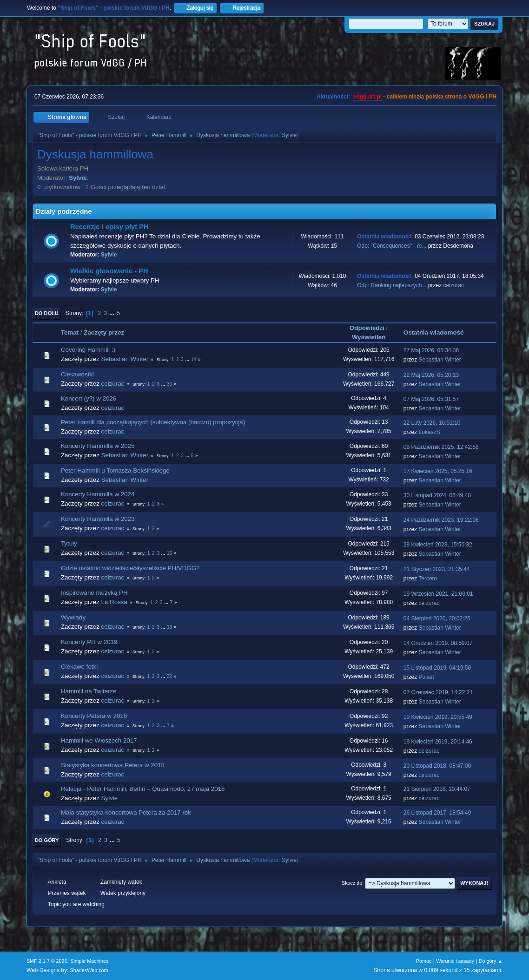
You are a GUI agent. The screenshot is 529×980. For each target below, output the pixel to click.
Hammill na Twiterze (89, 691)
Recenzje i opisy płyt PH (109, 227)
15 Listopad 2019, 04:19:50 (437, 668)
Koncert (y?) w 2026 (89, 398)
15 (169, 553)
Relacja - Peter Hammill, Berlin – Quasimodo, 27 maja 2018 (143, 789)
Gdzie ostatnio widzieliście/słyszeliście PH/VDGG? (130, 568)
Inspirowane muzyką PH (94, 593)
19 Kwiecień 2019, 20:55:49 (438, 717)
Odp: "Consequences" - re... (392, 246)
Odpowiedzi (367, 328)
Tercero (428, 579)
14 (194, 359)
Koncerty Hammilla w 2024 (98, 494)
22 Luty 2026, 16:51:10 (432, 423)
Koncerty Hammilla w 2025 (98, 446)
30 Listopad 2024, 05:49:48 (437, 495)
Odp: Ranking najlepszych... (392, 285)
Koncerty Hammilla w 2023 (98, 519)
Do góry (47, 840)
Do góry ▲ (491, 961)
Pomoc (424, 961)
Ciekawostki (77, 374)
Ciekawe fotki (79, 667)
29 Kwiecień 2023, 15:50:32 (438, 545)
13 (169, 627)
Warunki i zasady (455, 961)
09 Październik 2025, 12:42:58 (441, 447)
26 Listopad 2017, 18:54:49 (437, 813)
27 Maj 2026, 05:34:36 (431, 350)
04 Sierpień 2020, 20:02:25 (437, 618)
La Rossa (114, 602)
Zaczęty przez (104, 332)
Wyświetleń (369, 337)
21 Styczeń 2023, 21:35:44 (437, 569)
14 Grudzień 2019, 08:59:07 (438, 643)
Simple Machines (89, 961)
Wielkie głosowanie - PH (109, 271)
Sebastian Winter (125, 359)
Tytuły (69, 543)
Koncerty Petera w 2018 (94, 716)
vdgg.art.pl (367, 97)
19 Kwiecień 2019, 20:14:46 (438, 742)
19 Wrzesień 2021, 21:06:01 (438, 594)
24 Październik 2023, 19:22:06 (441, 520)
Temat (70, 332)
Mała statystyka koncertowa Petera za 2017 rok (126, 812)
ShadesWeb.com (89, 970)
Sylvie (289, 135)
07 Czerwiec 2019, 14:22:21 (438, 692)
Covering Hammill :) (88, 350)
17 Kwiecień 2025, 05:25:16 (438, 471)
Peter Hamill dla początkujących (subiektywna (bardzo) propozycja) (153, 422)
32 (169, 676)
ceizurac (453, 285)
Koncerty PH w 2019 (89, 642)
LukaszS (430, 432)
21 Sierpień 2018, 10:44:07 (437, 789)
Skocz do (352, 883)
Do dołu (47, 313)
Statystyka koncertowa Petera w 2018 (113, 765)
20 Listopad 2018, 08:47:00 (437, 766)
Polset (427, 677)
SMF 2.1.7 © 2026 (47, 961)
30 (169, 384)
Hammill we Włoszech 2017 (99, 740)
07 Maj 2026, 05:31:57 (431, 399)
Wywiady (73, 617)
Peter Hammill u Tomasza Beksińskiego (115, 470)
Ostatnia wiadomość (438, 332)
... (113, 313)
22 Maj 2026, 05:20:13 (431, 375)
